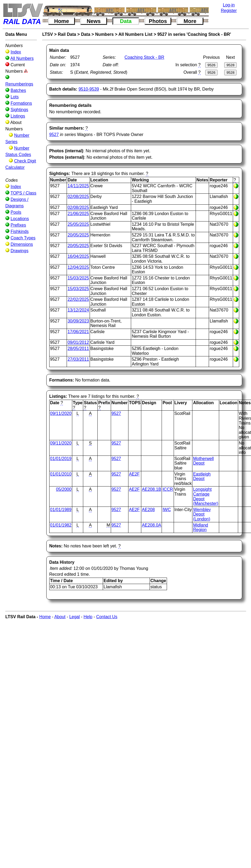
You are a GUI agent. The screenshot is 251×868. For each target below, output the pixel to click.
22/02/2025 (78, 299)
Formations (21, 103)
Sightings (19, 110)
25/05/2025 (78, 224)
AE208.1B (151, 489)
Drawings (19, 251)
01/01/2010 (61, 474)
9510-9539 (89, 89)
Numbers (104, 34)
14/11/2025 (78, 186)
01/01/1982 (61, 525)
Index (16, 52)
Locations (20, 219)
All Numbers (22, 58)
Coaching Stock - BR (144, 57)
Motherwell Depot (203, 461)
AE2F (134, 474)
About (60, 617)
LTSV (48, 34)
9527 (54, 135)
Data (126, 21)
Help (88, 617)
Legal (75, 617)
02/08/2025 (78, 196)
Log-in (229, 5)
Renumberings (19, 84)
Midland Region (200, 528)
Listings (18, 116)
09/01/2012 (78, 342)
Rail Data (67, 34)
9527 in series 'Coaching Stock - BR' (194, 34)
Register (229, 11)
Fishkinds (20, 231)
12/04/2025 (78, 267)
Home (62, 21)
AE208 (148, 510)
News (94, 21)
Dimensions (22, 244)
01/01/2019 (61, 459)
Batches (18, 90)
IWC (167, 510)
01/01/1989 (61, 510)
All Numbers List (136, 34)
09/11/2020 (61, 413)
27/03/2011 (78, 359)
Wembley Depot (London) (202, 514)
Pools (16, 212)
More (190, 21)
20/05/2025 (78, 235)
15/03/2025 (78, 278)
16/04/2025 (78, 256)
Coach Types (23, 238)
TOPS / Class (23, 193)
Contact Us (107, 617)
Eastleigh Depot (202, 476)
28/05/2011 (78, 349)
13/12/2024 (78, 310)
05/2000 (64, 489)
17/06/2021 (78, 332)
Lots (14, 97)
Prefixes (18, 225)
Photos (158, 21)
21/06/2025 (78, 214)
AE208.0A (151, 525)
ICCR (168, 489)
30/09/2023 (78, 321)
